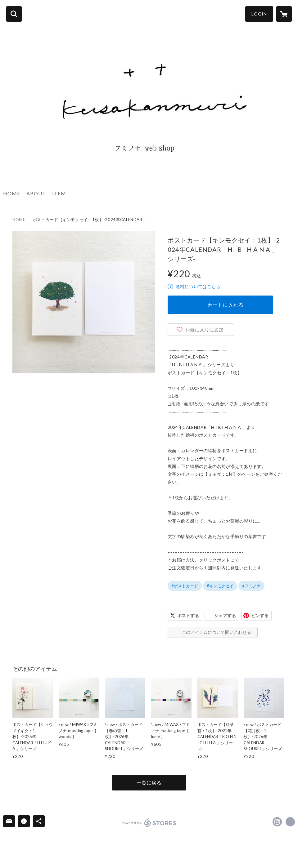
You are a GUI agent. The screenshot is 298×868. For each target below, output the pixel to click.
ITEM (59, 193)
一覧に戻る (149, 783)
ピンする (260, 615)
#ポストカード (185, 586)
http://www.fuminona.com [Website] (290, 822)
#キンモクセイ (220, 586)
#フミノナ (251, 586)
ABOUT (36, 193)
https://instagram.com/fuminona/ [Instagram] (277, 822)
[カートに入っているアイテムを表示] (284, 14)
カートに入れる (226, 305)
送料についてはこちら (198, 286)
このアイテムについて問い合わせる (216, 632)
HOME (12, 193)
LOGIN (259, 14)
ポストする (188, 615)
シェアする (225, 615)
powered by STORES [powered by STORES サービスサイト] (149, 823)
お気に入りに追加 (205, 330)
